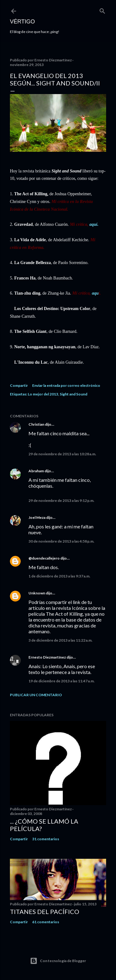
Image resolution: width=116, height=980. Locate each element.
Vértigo (22, 22)
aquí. (94, 224)
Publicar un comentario (36, 695)
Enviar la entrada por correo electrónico (66, 385)
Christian (36, 424)
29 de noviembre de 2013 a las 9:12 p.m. (61, 500)
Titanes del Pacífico (45, 912)
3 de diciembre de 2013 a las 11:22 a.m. (60, 640)
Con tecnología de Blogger (58, 961)
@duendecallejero (44, 558)
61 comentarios (46, 922)
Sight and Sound (73, 394)
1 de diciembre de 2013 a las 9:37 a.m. (59, 576)
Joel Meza (37, 517)
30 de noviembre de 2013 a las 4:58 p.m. (61, 541)
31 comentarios (46, 839)
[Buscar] (102, 10)
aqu (95, 293)
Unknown (37, 593)
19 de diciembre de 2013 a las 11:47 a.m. (62, 681)
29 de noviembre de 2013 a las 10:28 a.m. (62, 454)
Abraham (36, 471)
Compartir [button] (19, 385)
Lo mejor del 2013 (43, 394)
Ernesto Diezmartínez (47, 657)
